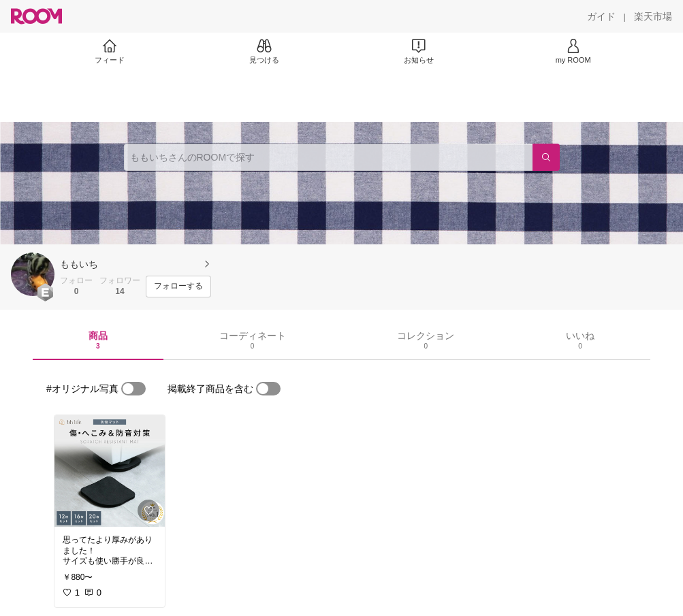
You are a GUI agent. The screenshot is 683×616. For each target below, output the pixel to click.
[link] (110, 471)
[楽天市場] (653, 16)
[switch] (133, 389)
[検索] (546, 157)
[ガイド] (601, 16)
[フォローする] (178, 287)
